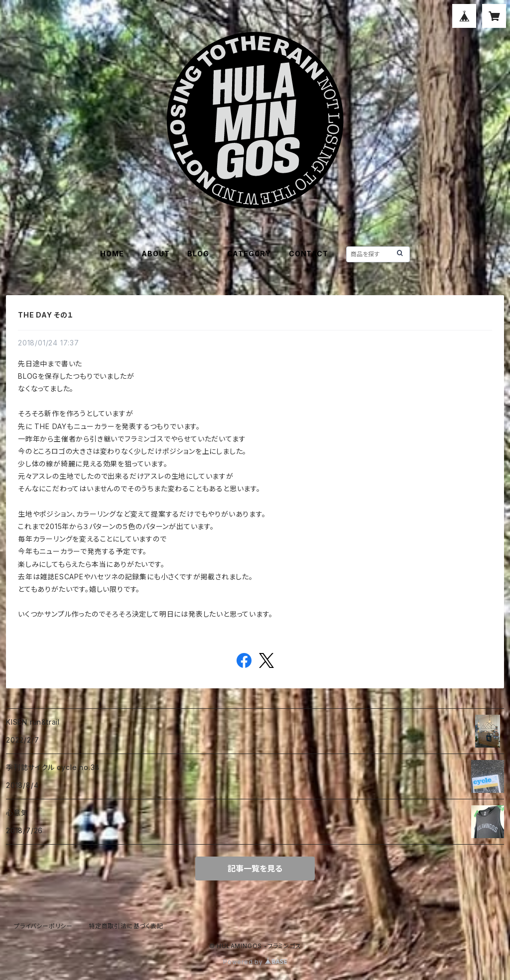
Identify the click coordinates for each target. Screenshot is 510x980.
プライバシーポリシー (43, 926)
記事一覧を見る (255, 869)
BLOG (198, 254)
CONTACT (309, 254)
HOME (112, 254)
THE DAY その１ (46, 315)
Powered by (255, 962)
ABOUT (155, 254)
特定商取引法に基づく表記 (126, 926)
